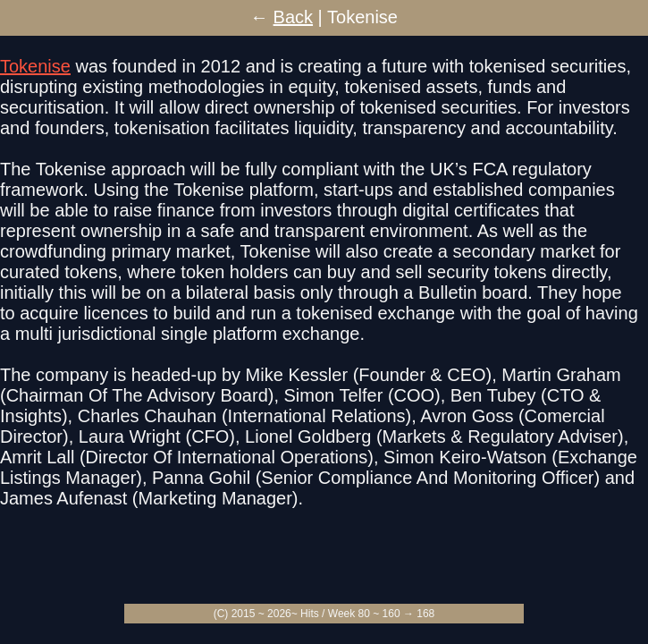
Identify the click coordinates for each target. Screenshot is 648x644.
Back (293, 17)
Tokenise (35, 66)
